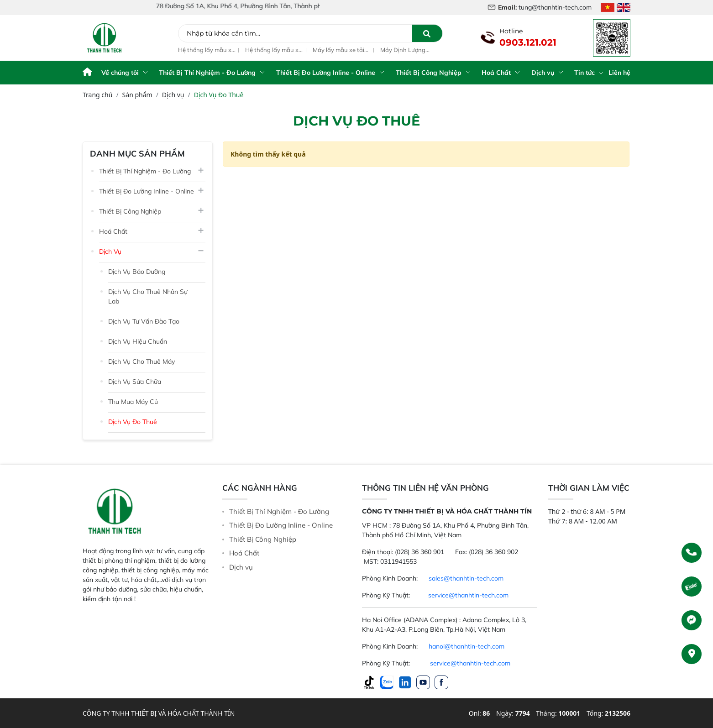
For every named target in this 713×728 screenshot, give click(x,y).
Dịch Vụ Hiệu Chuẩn (138, 341)
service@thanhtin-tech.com (468, 620)
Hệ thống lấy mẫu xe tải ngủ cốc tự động (206, 50)
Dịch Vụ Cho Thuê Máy (142, 361)
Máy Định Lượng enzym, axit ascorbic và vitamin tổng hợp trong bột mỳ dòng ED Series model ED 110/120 (410, 50)
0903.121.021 (528, 42)
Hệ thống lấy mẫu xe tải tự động (273, 50)
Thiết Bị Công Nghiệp (429, 73)
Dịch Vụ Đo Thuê (133, 422)
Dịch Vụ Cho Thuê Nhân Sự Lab (148, 296)
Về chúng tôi (120, 73)
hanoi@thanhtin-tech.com (467, 671)
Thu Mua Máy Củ (133, 402)
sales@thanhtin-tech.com (466, 603)
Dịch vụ (543, 73)
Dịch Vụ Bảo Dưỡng (137, 272)
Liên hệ (619, 73)
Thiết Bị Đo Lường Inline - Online (326, 73)
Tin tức (587, 73)
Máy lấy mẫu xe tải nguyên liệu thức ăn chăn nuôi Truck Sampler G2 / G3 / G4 (342, 50)
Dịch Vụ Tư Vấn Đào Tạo (144, 321)
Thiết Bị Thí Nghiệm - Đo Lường (207, 73)
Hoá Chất (496, 73)
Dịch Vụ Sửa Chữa (135, 382)
